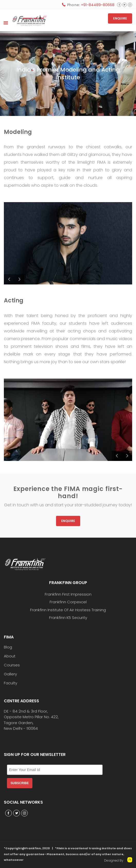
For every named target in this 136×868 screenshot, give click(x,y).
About (10, 656)
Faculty (11, 683)
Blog (8, 647)
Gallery (10, 674)
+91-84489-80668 (98, 5)
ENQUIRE (120, 18)
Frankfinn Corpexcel (68, 602)
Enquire (68, 521)
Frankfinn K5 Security (68, 618)
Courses (12, 665)
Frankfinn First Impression (68, 594)
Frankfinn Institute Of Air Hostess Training (68, 610)
